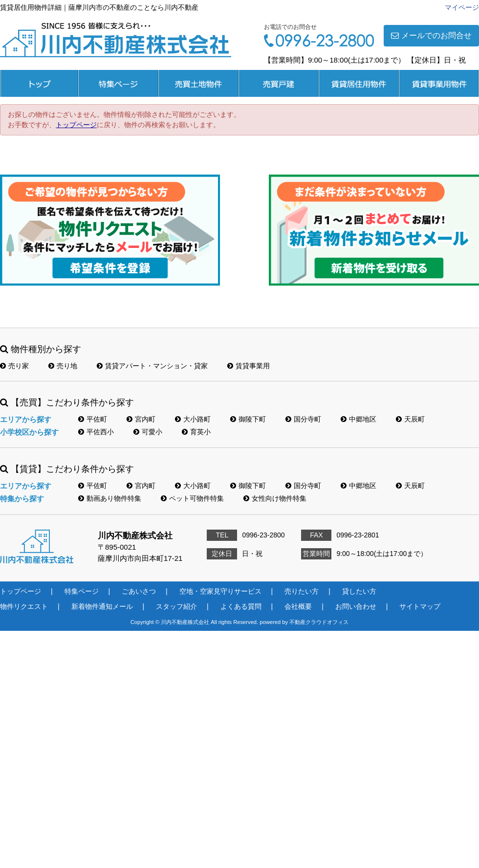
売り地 (63, 366)
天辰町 (410, 419)
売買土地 (198, 83)
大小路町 (193, 419)
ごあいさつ (139, 591)
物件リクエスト (24, 606)
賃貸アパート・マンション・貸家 (152, 366)
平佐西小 (96, 432)
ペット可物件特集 (192, 498)
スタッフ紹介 (176, 606)
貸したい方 (359, 591)
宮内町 (141, 419)
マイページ (462, 7)
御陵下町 (248, 419)
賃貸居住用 (359, 83)
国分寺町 (303, 419)
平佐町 (93, 419)
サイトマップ (420, 606)
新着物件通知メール (102, 606)
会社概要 (298, 606)
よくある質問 (241, 606)
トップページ (39, 83)
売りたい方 (302, 591)
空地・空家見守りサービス (220, 591)
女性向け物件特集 (275, 498)
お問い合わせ (356, 606)
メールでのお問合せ (431, 35)
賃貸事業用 (439, 83)
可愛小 (148, 432)
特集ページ (118, 83)
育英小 (196, 432)
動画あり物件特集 (110, 498)
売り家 (14, 366)
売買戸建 (279, 83)
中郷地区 (359, 419)
